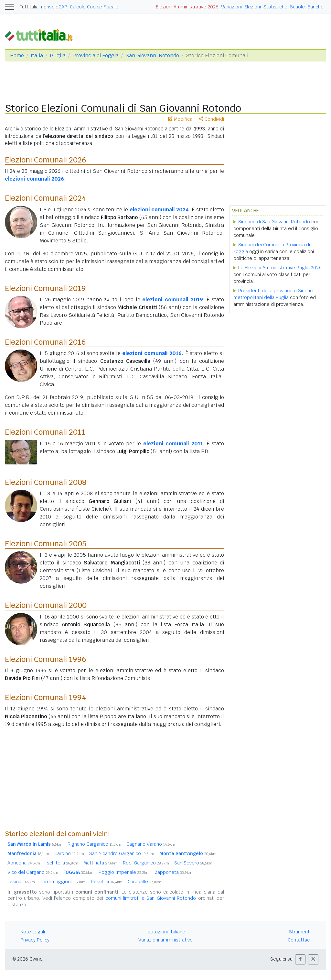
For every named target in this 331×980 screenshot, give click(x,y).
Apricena (24, 863)
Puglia (58, 56)
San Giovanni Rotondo (152, 56)
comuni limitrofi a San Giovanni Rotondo (151, 898)
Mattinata (101, 863)
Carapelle (144, 882)
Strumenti (300, 932)
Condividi (211, 119)
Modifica (180, 119)
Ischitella (62, 863)
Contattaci (299, 940)
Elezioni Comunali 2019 (45, 288)
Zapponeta (174, 872)
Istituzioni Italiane (166, 932)
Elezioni (253, 7)
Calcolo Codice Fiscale (94, 7)
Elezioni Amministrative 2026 (187, 7)
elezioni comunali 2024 (159, 210)
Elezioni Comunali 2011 (45, 432)
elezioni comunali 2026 (34, 179)
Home (17, 56)
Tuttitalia (29, 7)
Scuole (297, 7)
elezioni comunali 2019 (172, 300)
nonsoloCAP (54, 7)
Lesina (21, 882)
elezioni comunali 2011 (173, 444)
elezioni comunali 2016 (152, 353)
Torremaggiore (63, 882)
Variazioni (231, 7)
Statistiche (275, 7)
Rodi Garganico (146, 863)
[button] (300, 959)
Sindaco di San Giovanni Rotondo (274, 222)
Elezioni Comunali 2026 (46, 160)
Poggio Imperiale (124, 872)
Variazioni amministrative (165, 940)
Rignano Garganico (94, 844)
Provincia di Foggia (96, 56)
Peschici (107, 882)
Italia (37, 56)
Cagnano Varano (151, 844)
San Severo (193, 863)
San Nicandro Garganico (122, 853)
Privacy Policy (35, 940)
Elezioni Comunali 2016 (45, 342)
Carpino (69, 853)
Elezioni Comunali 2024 (45, 198)
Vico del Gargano (33, 872)
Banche (315, 7)
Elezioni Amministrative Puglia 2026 (283, 268)
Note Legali (33, 932)
